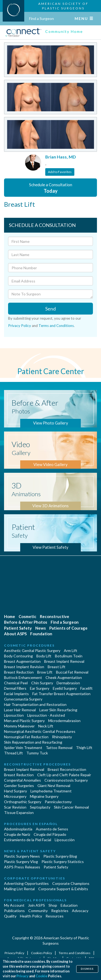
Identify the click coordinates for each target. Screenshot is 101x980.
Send (50, 309)
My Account (14, 905)
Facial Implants (16, 694)
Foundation (41, 634)
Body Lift (44, 656)
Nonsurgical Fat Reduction (26, 737)
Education (69, 905)
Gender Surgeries (19, 786)
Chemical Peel (16, 683)
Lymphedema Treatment (51, 791)
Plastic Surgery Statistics (63, 862)
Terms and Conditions (56, 326)
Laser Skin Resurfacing (58, 710)
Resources (55, 916)
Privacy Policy (20, 326)
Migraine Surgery (44, 796)
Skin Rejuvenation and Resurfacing (33, 742)
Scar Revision (15, 807)
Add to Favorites (60, 172)
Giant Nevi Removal (54, 786)
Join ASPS (36, 905)
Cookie (41, 976)
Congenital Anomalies (22, 780)
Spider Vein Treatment (23, 748)
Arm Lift (71, 651)
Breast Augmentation (22, 661)
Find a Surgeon (41, 18)
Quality (10, 916)
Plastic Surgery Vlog (21, 862)
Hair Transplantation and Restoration (35, 704)
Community (38, 911)
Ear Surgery (40, 688)
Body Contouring (18, 656)
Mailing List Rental (19, 889)
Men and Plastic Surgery (24, 721)
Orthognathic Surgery (23, 802)
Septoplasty (40, 807)
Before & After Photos (26, 622)
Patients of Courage (68, 628)
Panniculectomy (58, 802)
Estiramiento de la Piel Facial (28, 840)
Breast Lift (57, 667)
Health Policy (31, 916)
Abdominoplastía (18, 829)
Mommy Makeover (19, 726)
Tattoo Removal (59, 748)
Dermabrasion (68, 683)
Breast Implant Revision (24, 667)
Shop (53, 905)
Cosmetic (27, 616)
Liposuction (14, 715)
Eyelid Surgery (65, 688)
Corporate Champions (71, 883)
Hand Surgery (15, 791)
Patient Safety (18, 628)
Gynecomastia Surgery (23, 699)
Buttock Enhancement (23, 677)
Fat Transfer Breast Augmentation (61, 694)
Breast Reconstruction (67, 769)
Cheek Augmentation (64, 677)
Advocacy (80, 911)
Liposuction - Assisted (46, 715)
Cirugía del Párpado (50, 834)
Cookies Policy (42, 953)
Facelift (86, 688)
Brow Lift (45, 672)
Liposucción (65, 840)
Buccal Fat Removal (72, 672)
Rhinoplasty (62, 737)
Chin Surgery (42, 683)
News (41, 628)
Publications (14, 911)
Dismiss (87, 969)
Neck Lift (46, 726)
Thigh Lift (84, 748)
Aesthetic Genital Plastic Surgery (32, 651)
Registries (60, 911)
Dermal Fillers (15, 688)
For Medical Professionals (35, 900)
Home (10, 616)
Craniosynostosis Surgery (66, 780)
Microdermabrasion (64, 721)
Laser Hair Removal (20, 710)
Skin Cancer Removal (71, 807)
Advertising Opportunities (26, 883)
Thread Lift (13, 753)
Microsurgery (15, 796)
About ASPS (15, 634)
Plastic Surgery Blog (60, 856)
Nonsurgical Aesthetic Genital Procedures (40, 731)
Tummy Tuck (37, 753)
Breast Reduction (19, 672)
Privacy (22, 976)
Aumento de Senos (52, 829)
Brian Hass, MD (61, 157)
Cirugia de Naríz (17, 834)
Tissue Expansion (19, 812)
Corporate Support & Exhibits (63, 889)
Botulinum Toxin (69, 656)
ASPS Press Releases (22, 867)
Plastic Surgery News (22, 856)
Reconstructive (55, 616)
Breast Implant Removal (64, 661)
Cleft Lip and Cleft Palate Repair (64, 775)
